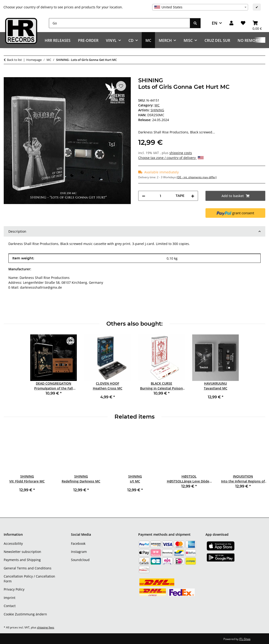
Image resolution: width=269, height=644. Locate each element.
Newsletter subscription (22, 552)
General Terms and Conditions (28, 568)
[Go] (119, 23)
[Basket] (257, 23)
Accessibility (13, 543)
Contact (10, 606)
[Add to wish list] (121, 86)
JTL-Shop (245, 639)
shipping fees (46, 627)
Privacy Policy (14, 589)
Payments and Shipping (22, 560)
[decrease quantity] (144, 196)
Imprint (10, 598)
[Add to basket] (7, 75)
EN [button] (215, 23)
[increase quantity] (193, 196)
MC (157, 105)
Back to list (14, 60)
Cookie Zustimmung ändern (25, 614)
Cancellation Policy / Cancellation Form (29, 579)
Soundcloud (80, 560)
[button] (231, 23)
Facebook (78, 543)
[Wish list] (243, 23)
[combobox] (200, 7)
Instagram (79, 552)
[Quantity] (160, 196)
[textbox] (200, 7)
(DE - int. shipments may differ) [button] (197, 177)
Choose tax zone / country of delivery (171, 158)
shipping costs (181, 153)
